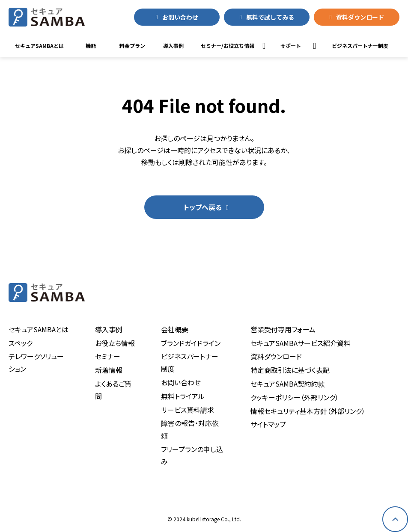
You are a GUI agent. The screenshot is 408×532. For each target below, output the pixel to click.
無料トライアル (183, 396)
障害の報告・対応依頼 (190, 429)
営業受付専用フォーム (283, 329)
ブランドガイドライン (191, 343)
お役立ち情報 (115, 343)
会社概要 (175, 329)
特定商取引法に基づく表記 (290, 370)
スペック (21, 343)
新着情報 (109, 370)
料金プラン (132, 46)
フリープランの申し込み (192, 455)
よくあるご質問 (113, 390)
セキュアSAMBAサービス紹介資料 (301, 343)
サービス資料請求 (188, 410)
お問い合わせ (180, 17)
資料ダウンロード (360, 17)
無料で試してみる (270, 17)
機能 (91, 46)
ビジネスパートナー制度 (190, 362)
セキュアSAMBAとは (39, 46)
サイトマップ (268, 424)
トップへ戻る (203, 207)
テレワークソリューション (36, 362)
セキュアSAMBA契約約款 (288, 384)
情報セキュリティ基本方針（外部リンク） (308, 411)
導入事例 (173, 46)
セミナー (108, 356)
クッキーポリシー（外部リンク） (295, 397)
